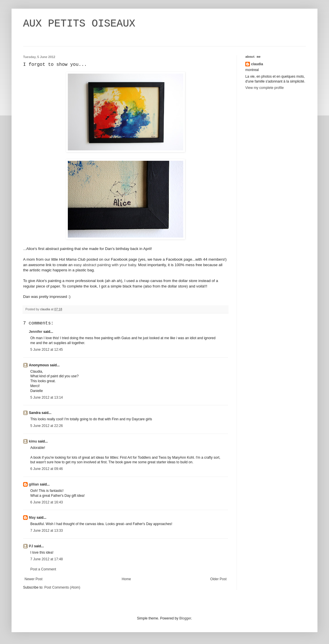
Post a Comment (43, 569)
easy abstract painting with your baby (105, 265)
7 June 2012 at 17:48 (47, 559)
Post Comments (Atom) (62, 587)
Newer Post (33, 579)
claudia (257, 64)
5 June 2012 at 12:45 (47, 350)
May (32, 518)
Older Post (218, 579)
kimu (33, 441)
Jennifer (36, 332)
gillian (34, 484)
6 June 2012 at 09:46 (47, 469)
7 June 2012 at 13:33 (47, 531)
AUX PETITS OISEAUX (79, 24)
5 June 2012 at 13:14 (47, 397)
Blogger (185, 618)
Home (126, 579)
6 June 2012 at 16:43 (47, 502)
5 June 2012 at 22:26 (47, 426)
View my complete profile (264, 88)
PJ (31, 546)
